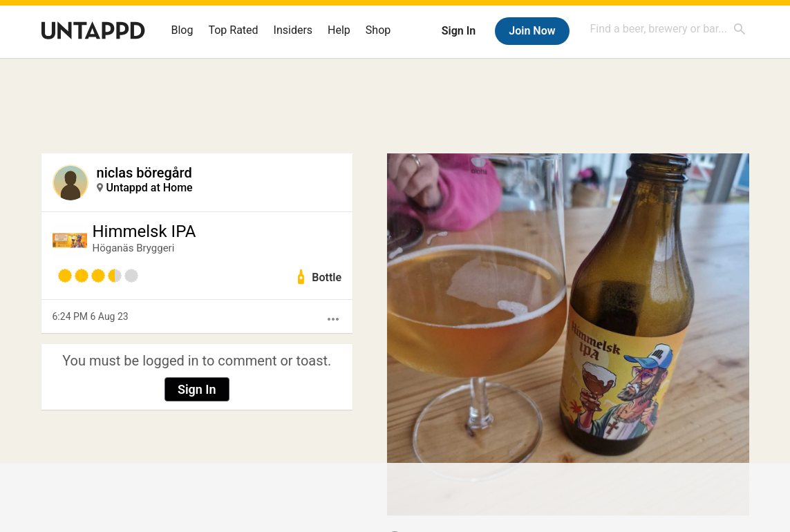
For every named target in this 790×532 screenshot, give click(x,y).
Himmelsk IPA (144, 231)
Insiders (293, 30)
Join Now (532, 31)
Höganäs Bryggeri (134, 248)
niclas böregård (144, 173)
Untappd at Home (150, 188)
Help (339, 30)
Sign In (459, 31)
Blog (182, 30)
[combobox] (668, 29)
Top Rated (233, 30)
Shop (378, 30)
